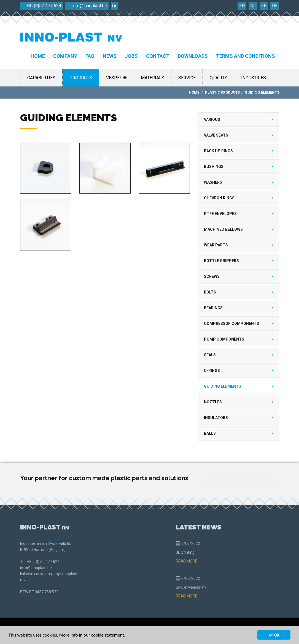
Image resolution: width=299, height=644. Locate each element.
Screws (212, 276)
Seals (210, 355)
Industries (254, 78)
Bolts (210, 292)
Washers (213, 182)
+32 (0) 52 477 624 (43, 562)
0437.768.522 (47, 592)
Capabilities (41, 78)
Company (65, 56)
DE (275, 6)
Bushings (214, 167)
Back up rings (218, 151)
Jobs (131, 56)
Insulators (216, 418)
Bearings (213, 308)
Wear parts (216, 245)
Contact (158, 56)
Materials (153, 78)
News (110, 56)
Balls (210, 433)
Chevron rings (219, 198)
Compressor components (231, 324)
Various (212, 119)
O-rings (212, 371)
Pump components (224, 339)
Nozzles (213, 402)
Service (187, 78)
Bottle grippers (221, 261)
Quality (218, 78)
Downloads (193, 56)
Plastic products (222, 92)
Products (81, 78)
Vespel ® (116, 78)
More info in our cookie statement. (92, 635)
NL (253, 6)
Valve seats (216, 135)
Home (38, 56)
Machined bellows (223, 229)
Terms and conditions (246, 56)
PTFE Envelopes (220, 214)
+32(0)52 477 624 (41, 6)
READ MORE (187, 561)
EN (242, 6)
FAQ (90, 56)
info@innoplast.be (87, 6)
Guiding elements (223, 386)
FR (264, 6)
